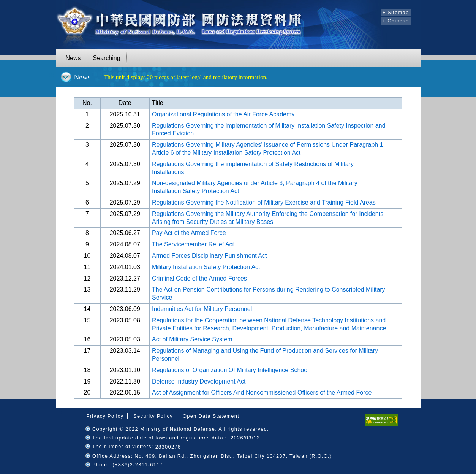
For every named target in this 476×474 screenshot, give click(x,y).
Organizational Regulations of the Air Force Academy (223, 114)
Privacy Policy (105, 416)
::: (374, 11)
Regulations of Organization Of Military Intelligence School (230, 370)
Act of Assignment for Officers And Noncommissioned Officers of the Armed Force (262, 392)
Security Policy (153, 416)
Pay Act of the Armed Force (189, 233)
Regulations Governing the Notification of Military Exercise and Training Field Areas (264, 202)
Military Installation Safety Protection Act (206, 267)
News (73, 58)
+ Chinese (396, 21)
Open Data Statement (211, 416)
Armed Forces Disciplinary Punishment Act (209, 256)
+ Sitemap (396, 12)
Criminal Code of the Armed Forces (199, 278)
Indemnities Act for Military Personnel (202, 309)
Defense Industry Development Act (199, 381)
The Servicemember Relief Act (193, 244)
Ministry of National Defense (178, 429)
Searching (107, 58)
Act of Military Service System (192, 339)
